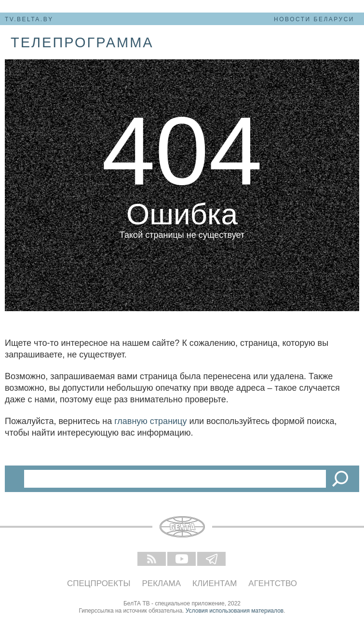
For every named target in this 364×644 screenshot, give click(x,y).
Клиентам (215, 583)
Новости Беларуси (314, 19)
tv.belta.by (29, 19)
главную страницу (150, 421)
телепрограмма (82, 42)
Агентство (273, 583)
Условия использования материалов (235, 611)
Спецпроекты (99, 583)
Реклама (162, 583)
